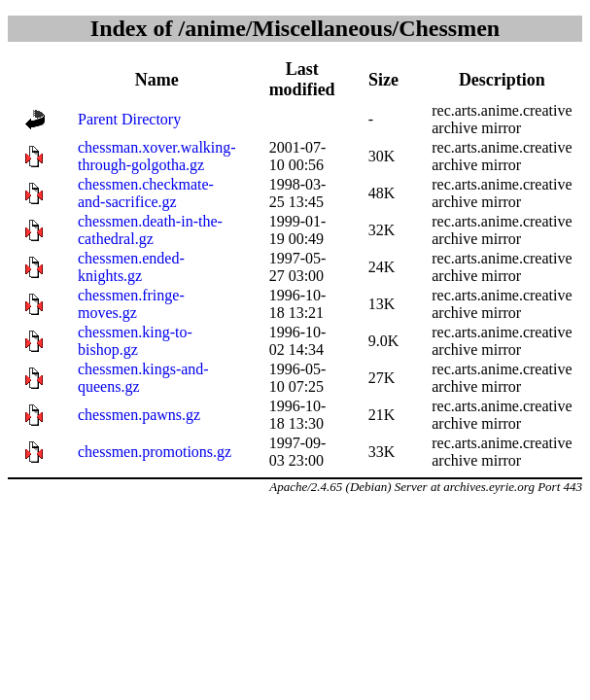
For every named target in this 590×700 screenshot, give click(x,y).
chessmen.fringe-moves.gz (131, 304)
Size (383, 80)
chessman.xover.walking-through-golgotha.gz (157, 156)
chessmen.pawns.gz (139, 415)
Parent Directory (129, 119)
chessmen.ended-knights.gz (131, 267)
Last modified (302, 79)
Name (157, 80)
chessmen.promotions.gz (155, 452)
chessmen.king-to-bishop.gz (135, 341)
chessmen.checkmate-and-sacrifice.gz (146, 193)
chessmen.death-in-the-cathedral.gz (150, 230)
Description (502, 80)
